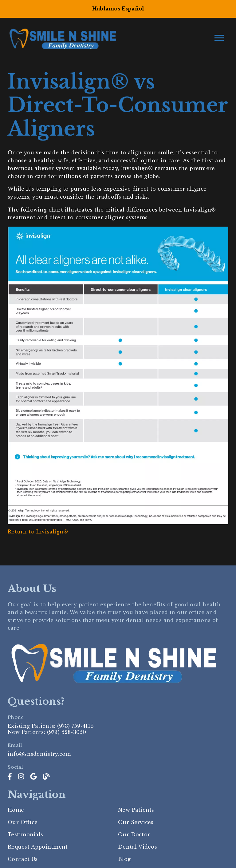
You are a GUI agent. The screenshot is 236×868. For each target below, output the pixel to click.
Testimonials (25, 834)
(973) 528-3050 (67, 732)
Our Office (23, 822)
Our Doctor (134, 834)
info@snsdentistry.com (39, 754)
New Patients (136, 810)
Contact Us (23, 859)
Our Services (136, 822)
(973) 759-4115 (75, 726)
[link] (10, 777)
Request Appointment (38, 847)
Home (16, 810)
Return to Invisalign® (38, 532)
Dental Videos (138, 847)
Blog (124, 859)
